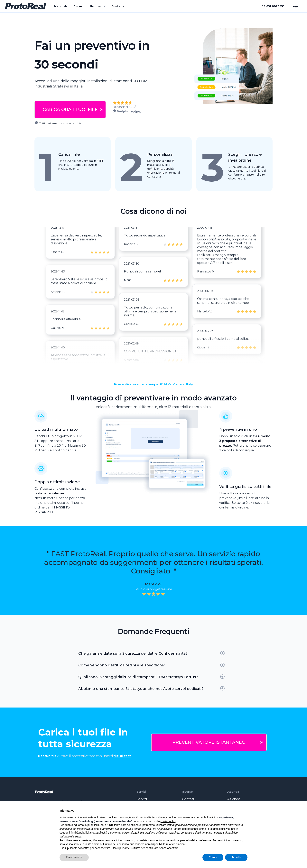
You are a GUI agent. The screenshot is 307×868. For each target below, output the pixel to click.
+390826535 (272, 6)
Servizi (79, 6)
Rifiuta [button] (213, 857)
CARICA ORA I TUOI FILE (70, 109)
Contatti (118, 6)
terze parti (120, 825)
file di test (122, 756)
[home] (25, 6)
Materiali (60, 6)
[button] (97, 6)
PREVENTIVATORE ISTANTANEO (209, 742)
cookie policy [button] (168, 821)
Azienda (234, 799)
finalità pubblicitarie (82, 833)
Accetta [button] (236, 857)
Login (296, 6)
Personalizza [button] (74, 857)
